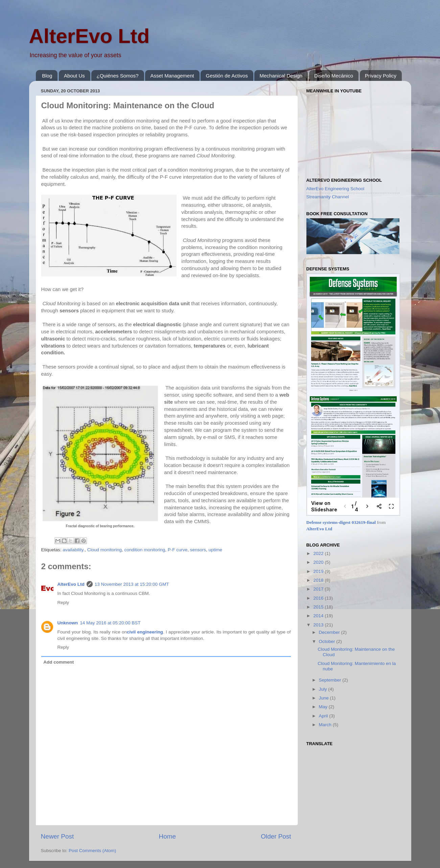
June (325, 698)
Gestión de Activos (227, 76)
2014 (319, 616)
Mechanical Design (281, 76)
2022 (319, 553)
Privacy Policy (381, 76)
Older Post (276, 836)
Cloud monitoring (105, 550)
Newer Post (57, 836)
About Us (74, 76)
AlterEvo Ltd (89, 36)
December (330, 632)
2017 (319, 589)
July (324, 689)
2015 (319, 607)
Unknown (68, 623)
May (324, 707)
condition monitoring (145, 550)
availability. (74, 550)
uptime (216, 550)
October (328, 641)
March (326, 725)
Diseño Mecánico (334, 76)
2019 (319, 571)
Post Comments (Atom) (92, 851)
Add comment (59, 662)
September (331, 680)
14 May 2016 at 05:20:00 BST (110, 623)
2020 (319, 562)
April (324, 716)
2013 (319, 625)
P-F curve (178, 550)
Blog (47, 76)
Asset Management (172, 76)
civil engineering (145, 632)
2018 (319, 580)
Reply (63, 603)
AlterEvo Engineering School (335, 189)
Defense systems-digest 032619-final (341, 522)
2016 (319, 598)
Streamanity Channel (328, 197)
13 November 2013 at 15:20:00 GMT (132, 584)
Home (167, 836)
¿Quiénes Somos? (117, 76)
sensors (198, 550)
